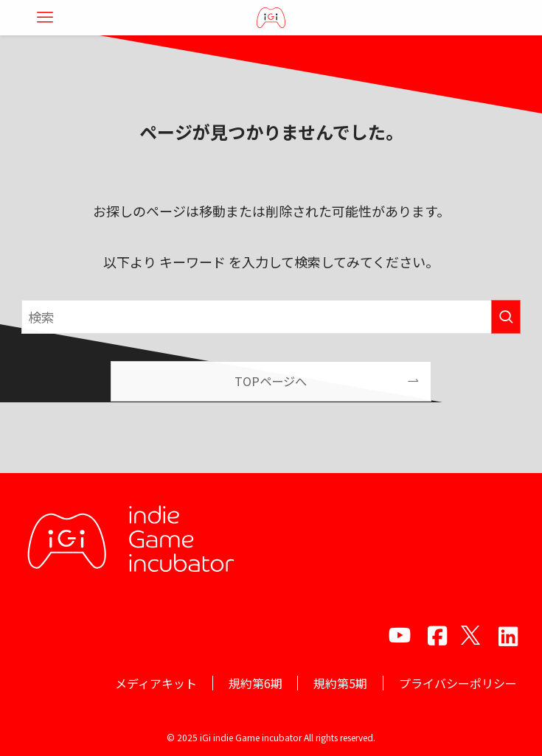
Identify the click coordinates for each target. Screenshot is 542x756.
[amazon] (506, 635)
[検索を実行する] (506, 317)
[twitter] (470, 635)
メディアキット (156, 683)
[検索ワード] (271, 317)
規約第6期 (256, 683)
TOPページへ (271, 381)
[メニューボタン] (45, 18)
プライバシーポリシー (458, 683)
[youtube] (400, 635)
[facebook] (435, 635)
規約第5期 (340, 683)
